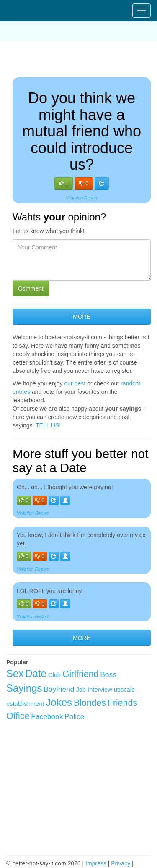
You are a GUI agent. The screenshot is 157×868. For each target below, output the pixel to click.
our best (75, 383)
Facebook (47, 716)
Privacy (121, 863)
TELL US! (48, 425)
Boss (108, 674)
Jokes (59, 702)
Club (54, 675)
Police (74, 716)
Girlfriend (81, 674)
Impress (96, 863)
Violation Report (82, 198)
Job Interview (94, 690)
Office (18, 716)
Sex (15, 673)
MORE (82, 317)
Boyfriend (59, 689)
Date (36, 673)
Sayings (24, 688)
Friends (122, 703)
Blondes (90, 703)
